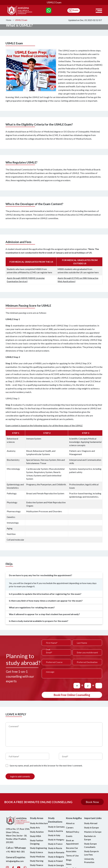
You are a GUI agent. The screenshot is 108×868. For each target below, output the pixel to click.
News (69, 864)
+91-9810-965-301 (15, 852)
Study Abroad (91, 823)
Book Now (92, 802)
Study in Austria (55, 831)
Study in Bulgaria (56, 857)
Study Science (36, 852)
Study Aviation (37, 832)
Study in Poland (55, 861)
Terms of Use (72, 856)
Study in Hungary (56, 839)
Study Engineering (38, 848)
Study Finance (37, 865)
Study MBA (35, 836)
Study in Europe (91, 827)
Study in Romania (56, 852)
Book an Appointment (72, 842)
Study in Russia (55, 848)
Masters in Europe (93, 832)
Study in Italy (54, 835)
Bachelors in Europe (90, 838)
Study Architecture (39, 823)
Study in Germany (56, 827)
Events (69, 836)
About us (70, 823)
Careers (70, 827)
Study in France (55, 844)
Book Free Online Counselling (72, 695)
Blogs (69, 860)
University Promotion (89, 860)
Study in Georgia (56, 865)
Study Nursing (37, 861)
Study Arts (35, 827)
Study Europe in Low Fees (91, 853)
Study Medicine (37, 856)
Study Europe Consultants (90, 845)
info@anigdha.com (15, 861)
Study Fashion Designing (37, 842)
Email (48, 649)
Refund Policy (73, 832)
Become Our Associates (72, 850)
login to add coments (20, 776)
